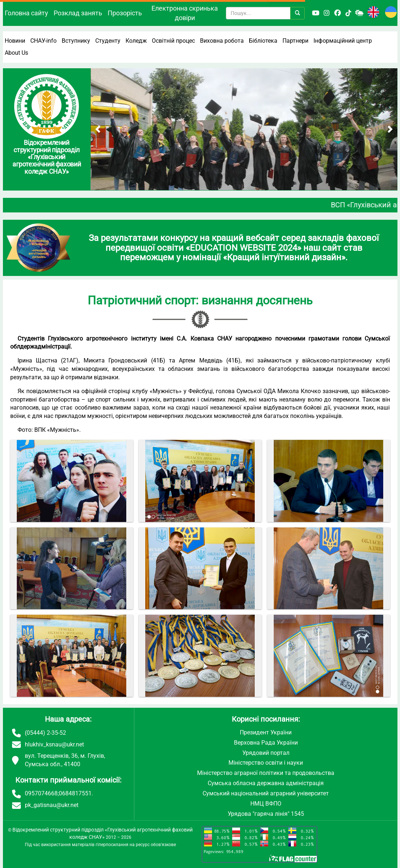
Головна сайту (26, 13)
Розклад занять (78, 13)
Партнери (295, 41)
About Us (16, 53)
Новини (15, 41)
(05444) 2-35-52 (45, 733)
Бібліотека (263, 41)
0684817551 (75, 793)
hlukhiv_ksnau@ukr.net (54, 744)
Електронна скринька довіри (185, 13)
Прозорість (125, 13)
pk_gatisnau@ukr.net (52, 805)
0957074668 (41, 793)
